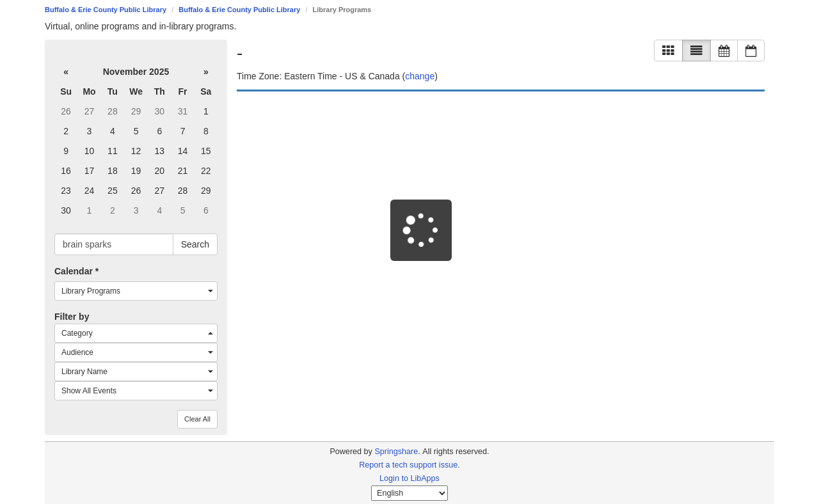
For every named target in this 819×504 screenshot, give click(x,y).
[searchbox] (114, 244)
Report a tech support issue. (409, 465)
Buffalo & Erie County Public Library (106, 10)
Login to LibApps (409, 478)
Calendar (76, 271)
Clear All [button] (197, 419)
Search (195, 244)
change (420, 76)
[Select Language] (409, 493)
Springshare (396, 452)
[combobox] (136, 291)
